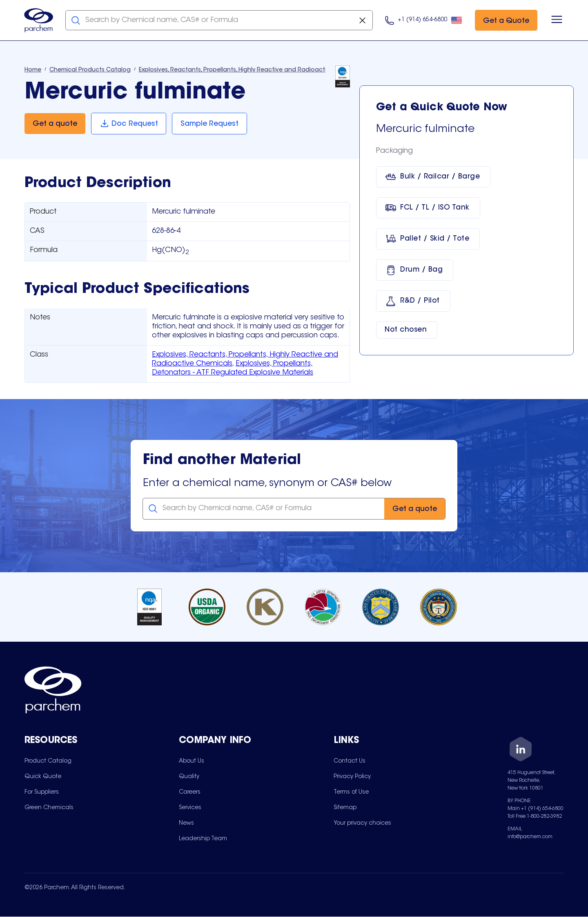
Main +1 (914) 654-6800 (536, 809)
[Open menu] (556, 20)
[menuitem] (48, 761)
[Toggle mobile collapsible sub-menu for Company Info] (256, 742)
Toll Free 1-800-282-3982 (535, 817)
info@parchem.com (530, 837)
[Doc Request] (129, 124)
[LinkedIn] (521, 751)
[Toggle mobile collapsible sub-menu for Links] (411, 742)
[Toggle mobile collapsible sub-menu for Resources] (102, 742)
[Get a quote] (55, 124)
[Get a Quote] (506, 21)
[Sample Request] (210, 124)
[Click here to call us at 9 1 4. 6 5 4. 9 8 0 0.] (423, 21)
